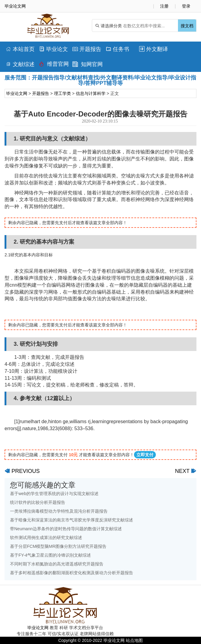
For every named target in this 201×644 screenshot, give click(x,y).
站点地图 (134, 640)
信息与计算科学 (91, 93)
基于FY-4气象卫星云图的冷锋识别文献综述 (50, 555)
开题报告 (87, 49)
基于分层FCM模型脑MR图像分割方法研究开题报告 (58, 546)
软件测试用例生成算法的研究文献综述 (46, 538)
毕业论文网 (17, 93)
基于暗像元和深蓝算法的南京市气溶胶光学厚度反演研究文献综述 (72, 520)
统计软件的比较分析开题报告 (38, 502)
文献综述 (20, 64)
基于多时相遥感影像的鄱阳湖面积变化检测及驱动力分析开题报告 (72, 573)
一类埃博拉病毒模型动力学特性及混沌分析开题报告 (59, 511)
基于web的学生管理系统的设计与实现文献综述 (54, 494)
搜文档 (187, 26)
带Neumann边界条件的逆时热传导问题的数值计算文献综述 (66, 529)
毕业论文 (54, 49)
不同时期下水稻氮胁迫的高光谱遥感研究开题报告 (57, 564)
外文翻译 (154, 49)
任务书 (117, 49)
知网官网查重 (88, 66)
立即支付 (145, 455)
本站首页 (20, 49)
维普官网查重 (54, 66)
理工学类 (62, 93)
